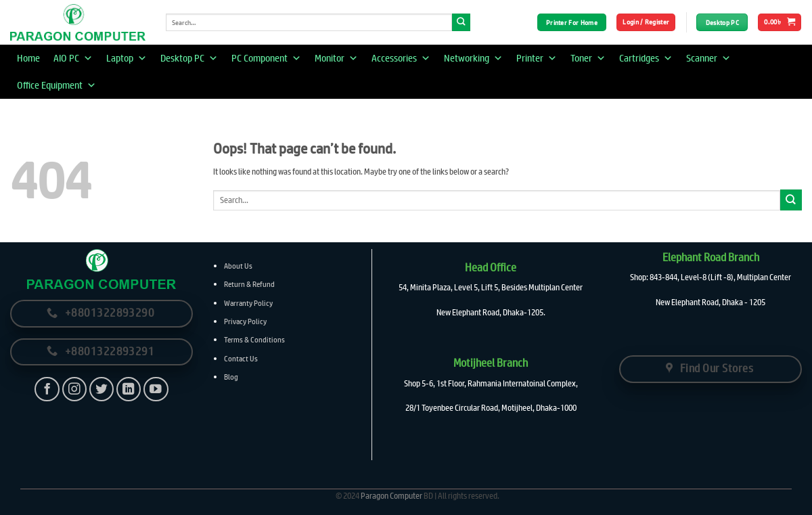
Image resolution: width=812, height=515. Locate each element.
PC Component (266, 58)
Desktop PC (189, 58)
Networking (473, 58)
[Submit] (461, 23)
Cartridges (646, 58)
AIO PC (73, 58)
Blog (231, 377)
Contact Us (241, 358)
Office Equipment (57, 85)
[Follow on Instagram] (75, 389)
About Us (238, 266)
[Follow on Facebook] (47, 389)
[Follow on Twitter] (102, 389)
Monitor (336, 58)
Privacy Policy (245, 321)
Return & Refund (249, 284)
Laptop (127, 58)
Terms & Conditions (254, 339)
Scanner (708, 58)
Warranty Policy (248, 303)
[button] (646, 22)
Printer (537, 58)
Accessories (401, 58)
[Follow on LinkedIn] (129, 389)
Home (28, 58)
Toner (588, 58)
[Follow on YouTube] (156, 389)
